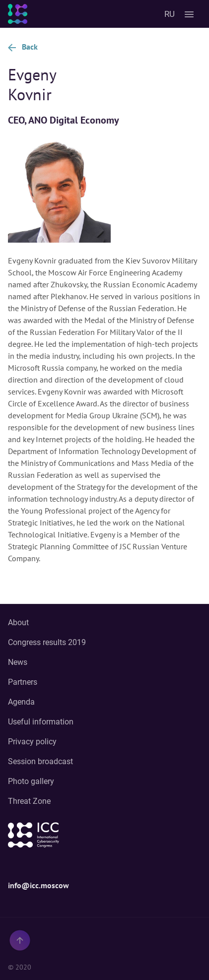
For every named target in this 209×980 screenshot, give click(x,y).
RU (170, 14)
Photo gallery (31, 781)
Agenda (21, 702)
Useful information (41, 722)
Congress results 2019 (47, 642)
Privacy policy (32, 742)
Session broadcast (40, 761)
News (18, 662)
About (18, 622)
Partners (23, 682)
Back (23, 47)
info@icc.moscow (38, 885)
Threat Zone (29, 801)
